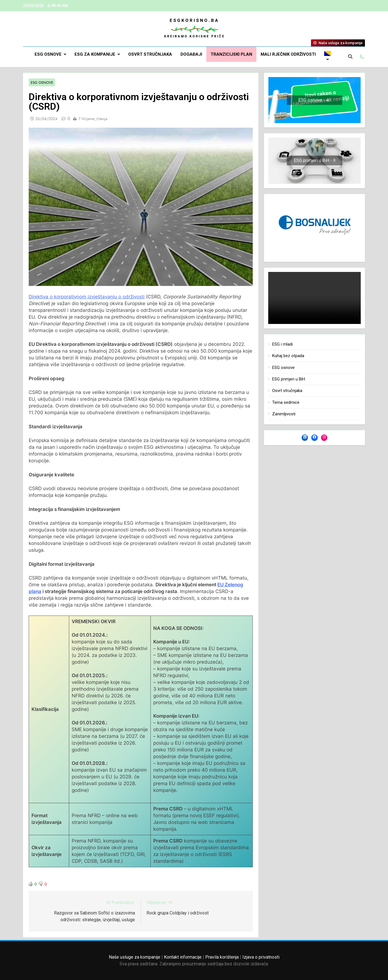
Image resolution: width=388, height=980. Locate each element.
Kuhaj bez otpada (288, 356)
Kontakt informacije (183, 957)
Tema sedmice (286, 402)
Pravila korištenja (222, 957)
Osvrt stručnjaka (150, 54)
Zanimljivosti (284, 414)
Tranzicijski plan (231, 54)
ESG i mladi (282, 344)
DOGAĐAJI (191, 54)
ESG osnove (48, 54)
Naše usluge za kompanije (135, 957)
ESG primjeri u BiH (289, 379)
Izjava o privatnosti (261, 957)
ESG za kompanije (95, 54)
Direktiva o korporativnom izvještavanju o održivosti (87, 297)
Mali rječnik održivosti (288, 54)
